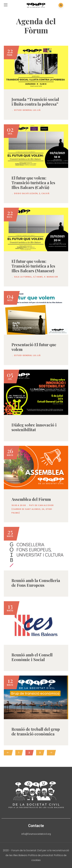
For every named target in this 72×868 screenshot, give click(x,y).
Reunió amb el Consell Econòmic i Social (32, 657)
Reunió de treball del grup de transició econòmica (36, 731)
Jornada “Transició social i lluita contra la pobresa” (35, 102)
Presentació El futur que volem (34, 347)
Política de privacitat (41, 855)
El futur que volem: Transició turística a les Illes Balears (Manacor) (33, 266)
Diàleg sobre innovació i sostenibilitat (34, 427)
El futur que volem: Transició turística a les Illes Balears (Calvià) (33, 183)
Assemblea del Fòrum (31, 499)
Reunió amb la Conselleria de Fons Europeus (36, 583)
